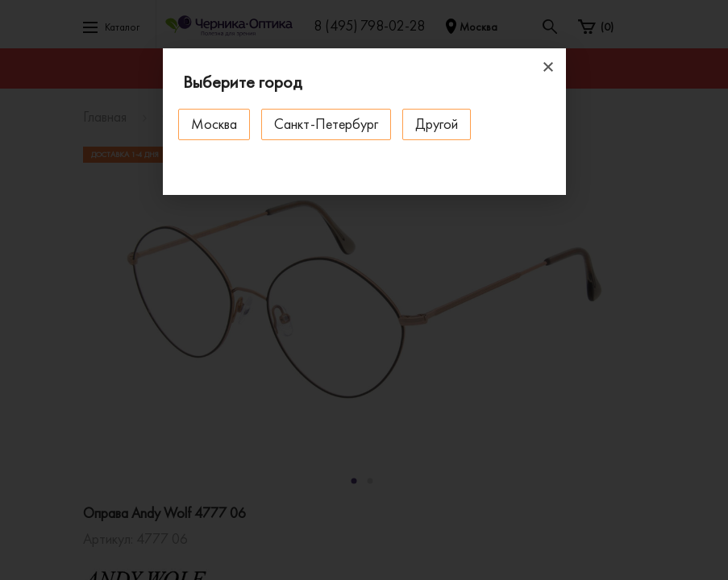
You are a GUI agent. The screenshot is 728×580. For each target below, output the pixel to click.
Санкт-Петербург (327, 124)
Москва (215, 124)
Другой (437, 124)
